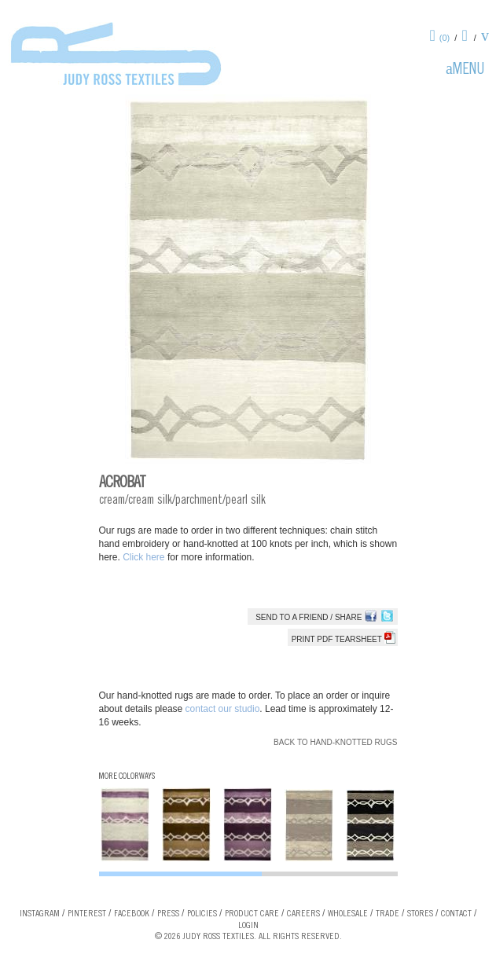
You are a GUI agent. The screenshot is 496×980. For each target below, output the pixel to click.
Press (168, 914)
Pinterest (87, 914)
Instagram (40, 914)
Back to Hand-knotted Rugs (335, 742)
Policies (202, 914)
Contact (456, 914)
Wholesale (348, 914)
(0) (445, 38)
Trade (388, 914)
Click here (145, 557)
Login (248, 926)
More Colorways (127, 777)
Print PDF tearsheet (344, 639)
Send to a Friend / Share (309, 617)
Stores (420, 914)
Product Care (252, 914)
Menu (468, 71)
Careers (303, 914)
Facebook (132, 914)
